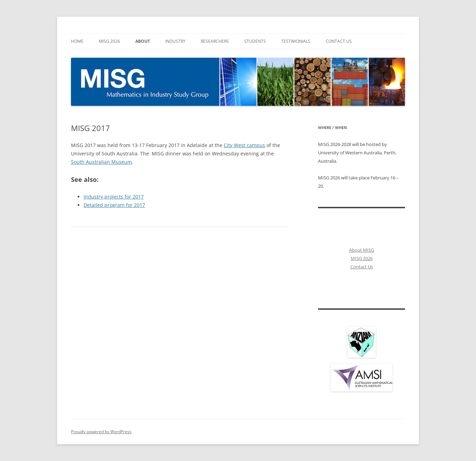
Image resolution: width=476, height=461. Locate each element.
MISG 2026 (109, 41)
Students (255, 41)
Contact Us (339, 41)
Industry (175, 41)
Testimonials (296, 41)
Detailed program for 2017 (114, 205)
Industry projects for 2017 (114, 197)
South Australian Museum (101, 162)
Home (77, 41)
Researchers (215, 41)
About (143, 41)
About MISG (362, 250)
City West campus (244, 145)
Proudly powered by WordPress (101, 432)
